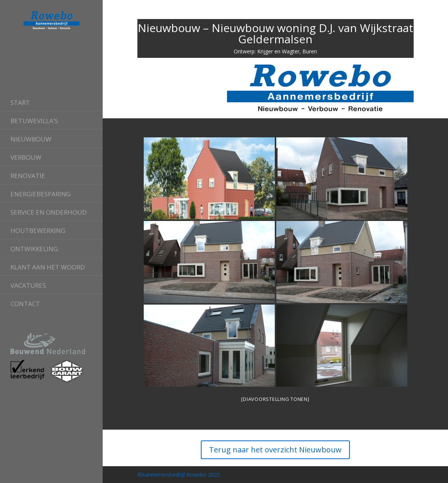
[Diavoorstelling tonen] (275, 399)
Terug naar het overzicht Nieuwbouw (275, 450)
